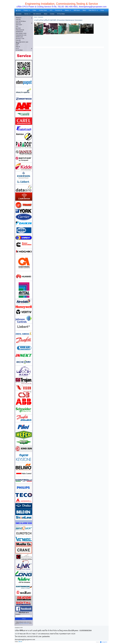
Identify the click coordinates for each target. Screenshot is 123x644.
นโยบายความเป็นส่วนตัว (24, 623)
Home (35, 17)
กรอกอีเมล (18, 614)
